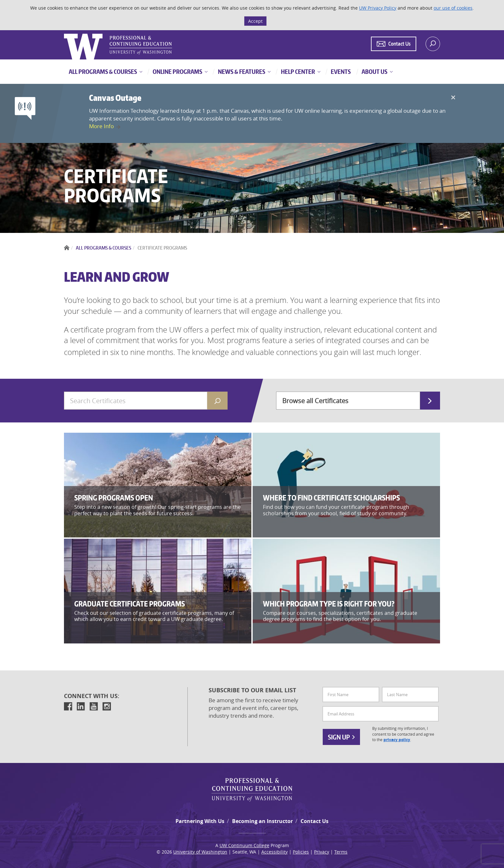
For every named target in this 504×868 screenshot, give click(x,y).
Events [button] (340, 71)
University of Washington (200, 852)
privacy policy (397, 740)
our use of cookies (453, 8)
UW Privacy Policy (378, 8)
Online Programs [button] (177, 71)
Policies (301, 852)
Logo (65, 34)
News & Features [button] (241, 71)
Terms (341, 852)
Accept (255, 21)
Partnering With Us (200, 821)
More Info (101, 126)
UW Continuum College (244, 845)
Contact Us (315, 821)
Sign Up (341, 737)
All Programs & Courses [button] (103, 71)
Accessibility (274, 852)
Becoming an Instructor (262, 821)
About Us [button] (374, 71)
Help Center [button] (297, 71)
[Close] (453, 98)
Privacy (322, 852)
